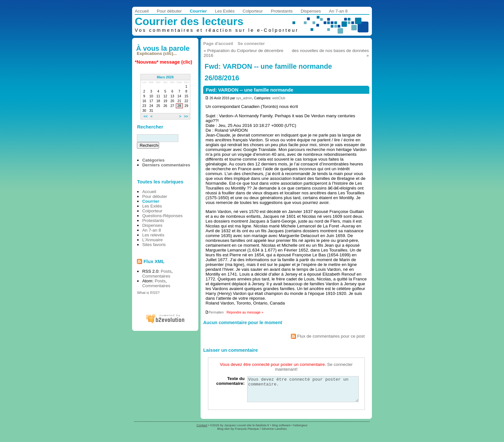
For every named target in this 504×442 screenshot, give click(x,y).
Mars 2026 (165, 77)
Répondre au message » (245, 312)
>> (186, 116)
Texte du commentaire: (230, 381)
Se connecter (251, 44)
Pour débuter (169, 11)
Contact (202, 430)
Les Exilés (225, 11)
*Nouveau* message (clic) (164, 62)
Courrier (198, 11)
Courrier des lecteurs (189, 21)
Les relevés (153, 235)
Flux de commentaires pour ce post (328, 336)
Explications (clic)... (157, 53)
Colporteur (253, 11)
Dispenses (311, 11)
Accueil (142, 11)
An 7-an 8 (338, 11)
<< (145, 116)
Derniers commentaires (166, 165)
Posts (166, 271)
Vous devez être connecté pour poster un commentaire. (303, 392)
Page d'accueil (218, 44)
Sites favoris (154, 245)
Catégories (153, 160)
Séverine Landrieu (274, 433)
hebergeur (301, 430)
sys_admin (244, 98)
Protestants (282, 11)
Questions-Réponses (162, 216)
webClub (279, 98)
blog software (281, 430)
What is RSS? (148, 293)
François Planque (247, 433)
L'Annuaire (152, 240)
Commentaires (156, 276)
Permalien (214, 312)
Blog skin (224, 433)
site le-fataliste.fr (258, 430)
